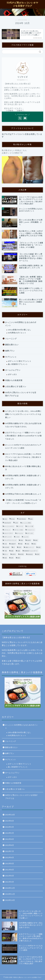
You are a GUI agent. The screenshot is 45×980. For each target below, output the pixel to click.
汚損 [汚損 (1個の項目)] (6, 551)
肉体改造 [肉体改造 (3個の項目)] (30, 554)
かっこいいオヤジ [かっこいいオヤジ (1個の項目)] (9, 526)
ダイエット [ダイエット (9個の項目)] (7, 530)
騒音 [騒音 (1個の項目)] (19, 558)
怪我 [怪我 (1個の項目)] (20, 547)
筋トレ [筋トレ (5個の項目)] (6, 554)
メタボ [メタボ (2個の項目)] (18, 537)
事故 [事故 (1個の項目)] (22, 540)
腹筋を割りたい (12, 345)
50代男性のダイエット (17, 333)
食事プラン (10, 351)
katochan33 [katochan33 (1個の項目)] (8, 523)
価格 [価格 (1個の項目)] (36, 540)
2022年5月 (10, 864)
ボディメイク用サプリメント (20, 361)
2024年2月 (10, 833)
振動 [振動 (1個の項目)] (39, 547)
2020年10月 (10, 900)
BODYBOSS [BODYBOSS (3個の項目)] (22, 519)
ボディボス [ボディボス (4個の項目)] (30, 533)
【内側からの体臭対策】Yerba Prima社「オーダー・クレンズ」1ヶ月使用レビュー (23, 502)
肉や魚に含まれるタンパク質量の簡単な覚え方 (23, 468)
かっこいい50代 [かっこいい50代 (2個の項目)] (26, 523)
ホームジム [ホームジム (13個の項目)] (20, 533)
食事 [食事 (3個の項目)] (12, 558)
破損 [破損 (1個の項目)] (19, 551)
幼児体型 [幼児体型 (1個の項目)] (7, 547)
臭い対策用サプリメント (18, 364)
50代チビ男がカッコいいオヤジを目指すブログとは (21, 394)
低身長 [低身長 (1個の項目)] (29, 540)
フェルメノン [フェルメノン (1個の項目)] (31, 530)
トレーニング (11, 339)
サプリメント (11, 357)
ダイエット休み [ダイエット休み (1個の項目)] (19, 530)
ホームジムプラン (13, 370)
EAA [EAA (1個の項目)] (31, 519)
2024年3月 (10, 827)
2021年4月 (10, 882)
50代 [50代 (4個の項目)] (6, 519)
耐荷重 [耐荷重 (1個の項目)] (22, 554)
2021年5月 (10, 876)
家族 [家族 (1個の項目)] (34, 544)
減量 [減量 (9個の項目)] (12, 551)
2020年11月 (10, 894)
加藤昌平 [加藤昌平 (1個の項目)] (13, 544)
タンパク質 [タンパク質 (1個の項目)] (30, 526)
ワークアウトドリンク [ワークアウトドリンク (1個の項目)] (10, 540)
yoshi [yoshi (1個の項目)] (16, 523)
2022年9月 (10, 839)
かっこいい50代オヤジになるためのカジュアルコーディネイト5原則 (23, 447)
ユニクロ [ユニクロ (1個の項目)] (26, 537)
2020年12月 (10, 888)
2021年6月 (10, 870)
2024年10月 (10, 815)
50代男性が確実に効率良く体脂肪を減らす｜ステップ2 (23, 477)
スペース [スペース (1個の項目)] (21, 526)
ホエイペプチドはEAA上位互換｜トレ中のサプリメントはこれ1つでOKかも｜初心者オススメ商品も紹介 (23, 457)
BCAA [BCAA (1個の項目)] (13, 519)
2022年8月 (10, 845)
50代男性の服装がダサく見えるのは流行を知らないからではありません (23, 425)
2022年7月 (10, 851)
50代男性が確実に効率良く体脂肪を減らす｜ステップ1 (23, 486)
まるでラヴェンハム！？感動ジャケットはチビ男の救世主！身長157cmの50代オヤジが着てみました (23, 436)
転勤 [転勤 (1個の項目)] (6, 558)
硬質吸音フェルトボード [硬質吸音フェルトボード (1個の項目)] (31, 551)
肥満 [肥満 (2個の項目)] (38, 554)
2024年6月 (10, 821)
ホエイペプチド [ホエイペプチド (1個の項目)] (9, 533)
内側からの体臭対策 (14, 380)
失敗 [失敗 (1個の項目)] (28, 544)
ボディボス (12, 375)
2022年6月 (10, 858)
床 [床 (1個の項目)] (14, 547)
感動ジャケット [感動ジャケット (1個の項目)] (30, 547)
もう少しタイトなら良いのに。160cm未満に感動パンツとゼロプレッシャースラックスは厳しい (23, 414)
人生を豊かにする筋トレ (16, 386)
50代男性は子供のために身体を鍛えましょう (23, 494)
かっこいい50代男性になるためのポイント (21, 324)
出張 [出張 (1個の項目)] (6, 544)
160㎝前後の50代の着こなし (19, 330)
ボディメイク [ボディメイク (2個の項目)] (8, 537)
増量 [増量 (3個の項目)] (21, 544)
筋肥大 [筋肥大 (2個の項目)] (14, 554)
